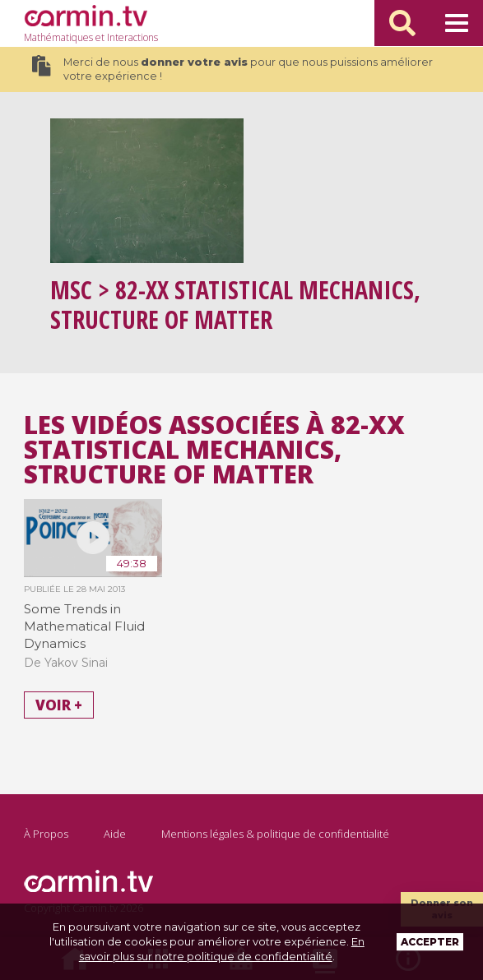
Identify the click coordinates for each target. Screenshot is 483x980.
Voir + (59, 705)
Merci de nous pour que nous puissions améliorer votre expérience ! (232, 69)
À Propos (46, 834)
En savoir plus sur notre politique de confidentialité (222, 949)
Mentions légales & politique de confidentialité (275, 834)
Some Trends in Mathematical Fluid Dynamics (84, 626)
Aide (115, 834)
